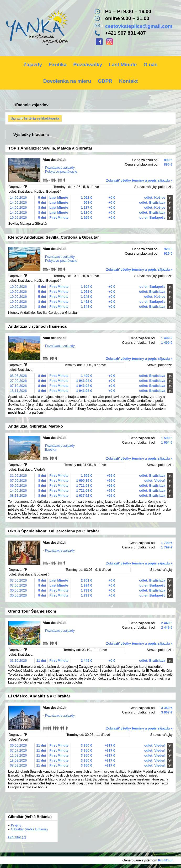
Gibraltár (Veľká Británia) (29, 829)
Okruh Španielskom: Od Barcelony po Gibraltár (54, 531)
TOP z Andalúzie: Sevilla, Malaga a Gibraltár (50, 148)
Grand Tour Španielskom (32, 611)
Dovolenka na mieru (67, 81)
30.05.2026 (18, 590)
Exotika (58, 65)
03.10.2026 (18, 661)
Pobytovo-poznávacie (61, 171)
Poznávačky (88, 65)
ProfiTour (165, 860)
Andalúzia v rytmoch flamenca (37, 326)
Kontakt (128, 81)
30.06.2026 (18, 745)
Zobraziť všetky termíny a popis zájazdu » (139, 180)
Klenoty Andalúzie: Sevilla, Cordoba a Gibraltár (54, 237)
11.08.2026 (18, 755)
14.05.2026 (18, 197)
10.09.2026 (18, 217)
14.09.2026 (18, 491)
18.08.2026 (18, 760)
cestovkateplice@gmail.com (139, 26)
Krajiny (16, 825)
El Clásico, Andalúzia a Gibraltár (39, 696)
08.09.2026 (18, 765)
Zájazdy (33, 65)
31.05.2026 (18, 476)
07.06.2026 (18, 481)
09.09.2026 (18, 486)
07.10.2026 (18, 386)
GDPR (105, 81)
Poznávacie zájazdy (60, 168)
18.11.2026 (18, 391)
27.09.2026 (18, 381)
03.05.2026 (18, 580)
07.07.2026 (18, 750)
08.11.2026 (18, 495)
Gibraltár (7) (17, 837)
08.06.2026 (18, 376)
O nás (150, 65)
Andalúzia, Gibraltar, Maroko (36, 426)
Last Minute (123, 65)
